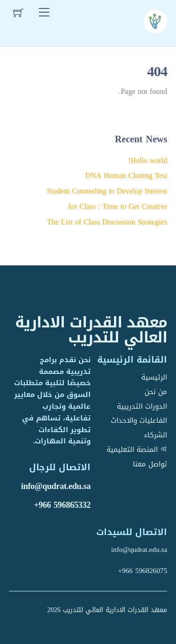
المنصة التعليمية (137, 450)
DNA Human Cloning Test (126, 175)
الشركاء (156, 435)
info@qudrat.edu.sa (56, 486)
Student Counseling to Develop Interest (107, 191)
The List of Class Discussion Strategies (107, 222)
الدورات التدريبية (142, 406)
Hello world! (148, 160)
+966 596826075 (143, 571)
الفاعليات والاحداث (139, 420)
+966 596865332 (62, 505)
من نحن (156, 392)
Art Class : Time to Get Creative (117, 206)
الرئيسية (154, 377)
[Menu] (44, 13)
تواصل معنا (150, 464)
